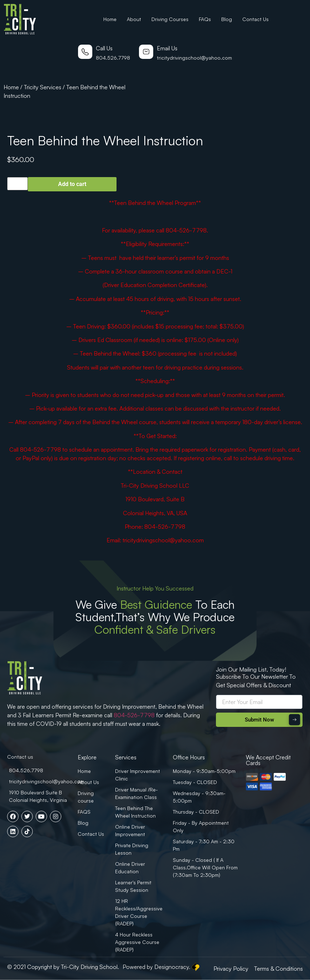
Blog (227, 19)
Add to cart (72, 184)
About (134, 19)
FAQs (205, 19)
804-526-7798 (134, 715)
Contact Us (255, 19)
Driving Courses (170, 19)
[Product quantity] (17, 184)
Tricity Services (43, 87)
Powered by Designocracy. (162, 967)
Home (110, 19)
